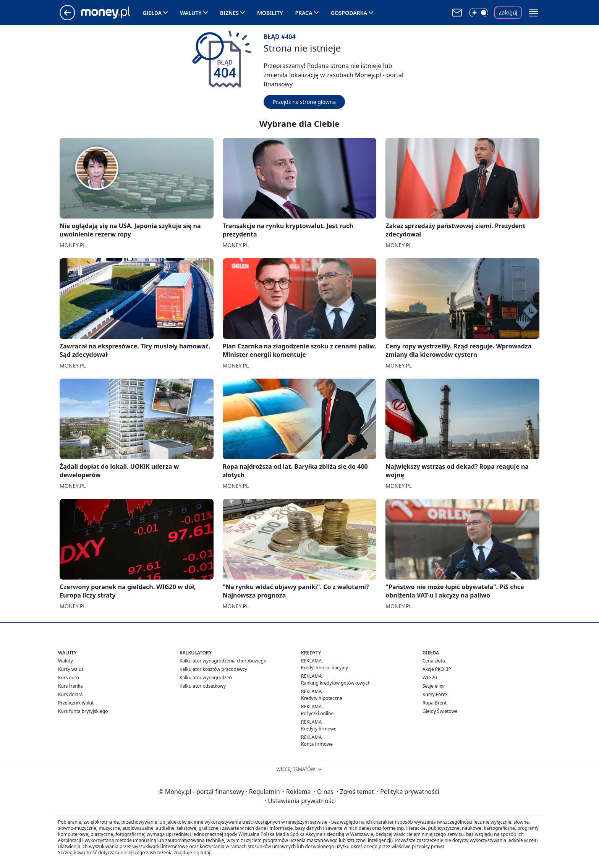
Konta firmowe (317, 744)
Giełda (152, 13)
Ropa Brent (435, 703)
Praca (304, 13)
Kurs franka (70, 686)
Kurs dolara (70, 694)
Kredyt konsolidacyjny (325, 668)
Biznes (229, 13)
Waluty (191, 13)
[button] (534, 13)
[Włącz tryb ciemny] (479, 13)
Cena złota (434, 661)
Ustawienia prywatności (300, 801)
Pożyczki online (317, 713)
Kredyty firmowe (319, 729)
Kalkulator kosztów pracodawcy (213, 669)
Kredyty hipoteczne (322, 698)
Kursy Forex (435, 694)
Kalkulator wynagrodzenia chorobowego (223, 661)
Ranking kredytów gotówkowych (336, 683)
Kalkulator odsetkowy (203, 686)
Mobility (270, 13)
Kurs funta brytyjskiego (83, 711)
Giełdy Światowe (440, 711)
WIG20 (430, 678)
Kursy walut (71, 669)
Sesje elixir (434, 686)
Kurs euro (69, 678)
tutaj (205, 853)
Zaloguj (508, 12)
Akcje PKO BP (437, 669)
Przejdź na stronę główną (304, 102)
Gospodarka (349, 13)
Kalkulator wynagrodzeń (206, 678)
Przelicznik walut (76, 703)
